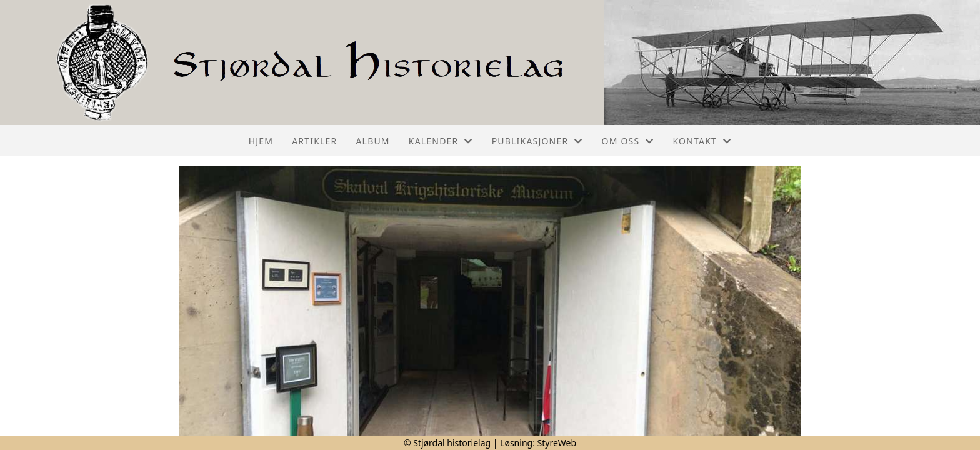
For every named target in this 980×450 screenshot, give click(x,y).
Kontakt (702, 141)
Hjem (261, 141)
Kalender (441, 141)
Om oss (628, 141)
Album (372, 141)
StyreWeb (557, 443)
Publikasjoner (537, 141)
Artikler (314, 141)
